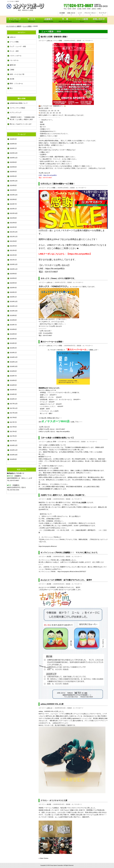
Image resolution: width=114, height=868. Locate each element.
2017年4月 (13, 432)
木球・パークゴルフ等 (17, 74)
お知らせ (13, 37)
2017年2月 (13, 436)
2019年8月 (13, 320)
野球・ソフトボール (16, 84)
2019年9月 (13, 315)
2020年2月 (13, 292)
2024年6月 (13, 190)
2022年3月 (13, 227)
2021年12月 (14, 232)
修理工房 (13, 65)
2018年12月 (14, 357)
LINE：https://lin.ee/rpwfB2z (48, 175)
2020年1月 (13, 297)
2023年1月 (13, 209)
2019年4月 (13, 339)
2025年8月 (13, 162)
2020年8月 (13, 274)
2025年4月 (13, 176)
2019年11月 (14, 306)
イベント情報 (14, 42)
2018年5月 (13, 385)
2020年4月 (13, 288)
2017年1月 (13, 441)
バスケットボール (16, 56)
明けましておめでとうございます (21, 124)
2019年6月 (13, 329)
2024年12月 (14, 181)
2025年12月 (14, 153)
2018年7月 (13, 376)
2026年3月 (13, 144)
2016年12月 (14, 445)
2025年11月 (14, 158)
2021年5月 (13, 246)
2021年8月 (13, 241)
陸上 (11, 88)
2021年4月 (13, 250)
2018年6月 (13, 380)
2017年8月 (13, 418)
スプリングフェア (16, 113)
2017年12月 (14, 404)
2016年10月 (14, 455)
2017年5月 (13, 427)
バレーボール (14, 60)
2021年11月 (14, 237)
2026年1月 (13, 148)
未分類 (12, 79)
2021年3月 (13, 255)
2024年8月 (13, 185)
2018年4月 (13, 390)
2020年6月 (13, 278)
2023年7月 (13, 204)
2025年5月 (13, 172)
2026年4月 (13, 139)
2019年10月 (14, 311)
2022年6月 (13, 223)
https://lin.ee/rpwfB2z (63, 432)
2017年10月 (14, 413)
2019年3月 (13, 343)
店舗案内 (18, 476)
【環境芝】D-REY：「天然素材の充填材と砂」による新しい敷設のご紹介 (22, 118)
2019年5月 (13, 334)
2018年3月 (13, 394)
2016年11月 (14, 450)
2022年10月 (14, 213)
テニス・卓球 (14, 51)
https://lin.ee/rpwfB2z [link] (55, 269)
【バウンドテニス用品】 (18, 108)
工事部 (12, 70)
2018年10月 (14, 366)
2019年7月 (13, 325)
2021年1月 (13, 260)
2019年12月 (14, 301)
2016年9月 (13, 459)
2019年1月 (13, 353)
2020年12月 (14, 264)
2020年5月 (13, 283)
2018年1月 (13, 399)
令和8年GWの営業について (19, 103)
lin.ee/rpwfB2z (48, 333)
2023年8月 (13, 199)
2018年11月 (14, 362)
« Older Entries (43, 858)
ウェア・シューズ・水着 (18, 46)
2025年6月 (13, 167)
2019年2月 (13, 348)
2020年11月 (14, 269)
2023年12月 (14, 195)
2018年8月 (13, 371)
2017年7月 (13, 422)
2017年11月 (14, 408)
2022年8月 (13, 218)
